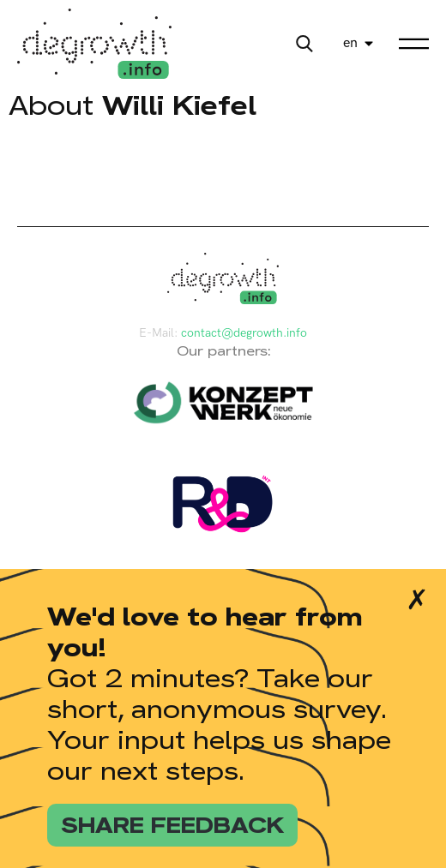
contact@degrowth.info (244, 333)
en (350, 43)
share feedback (172, 825)
